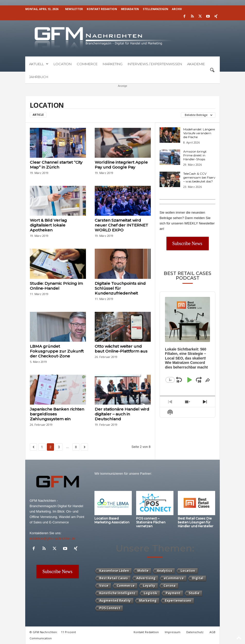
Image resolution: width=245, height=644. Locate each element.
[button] (212, 70)
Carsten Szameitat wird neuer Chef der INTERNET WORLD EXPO (121, 225)
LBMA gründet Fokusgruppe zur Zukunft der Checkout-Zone (57, 351)
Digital (198, 578)
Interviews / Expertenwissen (155, 64)
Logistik (151, 593)
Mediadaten (130, 9)
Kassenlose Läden (114, 571)
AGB (212, 632)
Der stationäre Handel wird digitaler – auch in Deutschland (122, 414)
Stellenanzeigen (155, 9)
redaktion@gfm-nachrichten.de (52, 538)
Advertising (146, 578)
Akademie (196, 64)
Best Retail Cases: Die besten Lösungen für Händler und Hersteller (196, 522)
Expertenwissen (178, 601)
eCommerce (174, 578)
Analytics (165, 571)
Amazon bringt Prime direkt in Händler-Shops (195, 155)
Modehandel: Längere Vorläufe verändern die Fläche (199, 133)
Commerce (87, 64)
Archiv (177, 9)
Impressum (173, 632)
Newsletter (74, 9)
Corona (170, 586)
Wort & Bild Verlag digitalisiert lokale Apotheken (48, 225)
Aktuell (39, 64)
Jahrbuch (39, 77)
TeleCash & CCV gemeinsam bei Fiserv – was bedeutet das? (199, 177)
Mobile (143, 571)
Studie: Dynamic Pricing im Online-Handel (56, 286)
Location (63, 64)
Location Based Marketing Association (112, 520)
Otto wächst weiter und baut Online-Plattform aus (121, 349)
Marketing (113, 64)
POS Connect (110, 608)
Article (38, 115)
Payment (173, 593)
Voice (104, 586)
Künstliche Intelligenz (117, 593)
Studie (194, 593)
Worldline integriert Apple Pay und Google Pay (121, 165)
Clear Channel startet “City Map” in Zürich (56, 165)
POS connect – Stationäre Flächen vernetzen (151, 522)
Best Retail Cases (114, 578)
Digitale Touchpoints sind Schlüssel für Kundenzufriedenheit (120, 288)
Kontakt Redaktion (102, 9)
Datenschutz (195, 632)
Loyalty (149, 586)
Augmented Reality (115, 601)
